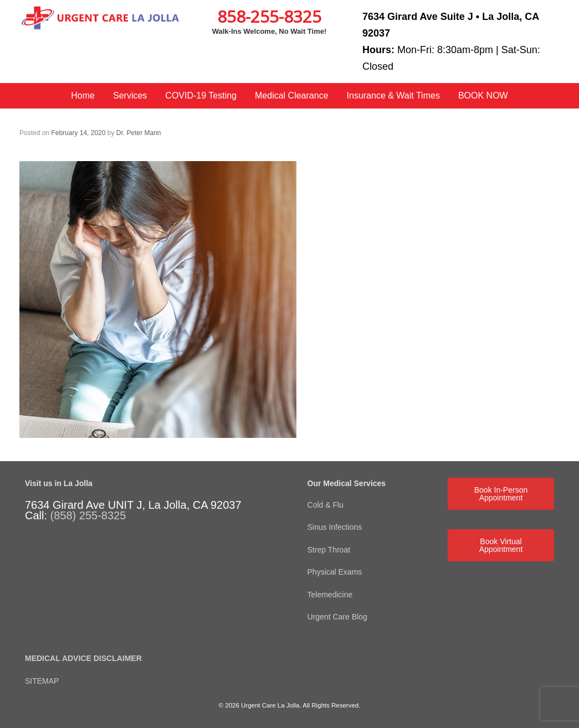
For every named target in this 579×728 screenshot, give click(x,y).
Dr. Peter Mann (139, 133)
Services (130, 95)
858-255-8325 (269, 16)
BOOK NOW (483, 95)
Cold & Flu (326, 505)
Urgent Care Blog (337, 617)
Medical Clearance (292, 95)
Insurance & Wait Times (393, 95)
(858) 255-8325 (88, 515)
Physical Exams (335, 572)
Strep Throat (329, 550)
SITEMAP (42, 681)
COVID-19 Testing (201, 95)
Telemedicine (331, 595)
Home (83, 95)
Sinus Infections (335, 527)
